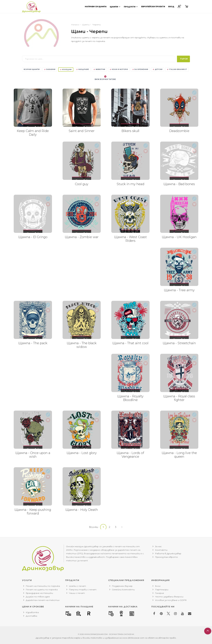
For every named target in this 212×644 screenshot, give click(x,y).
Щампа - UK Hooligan (179, 237)
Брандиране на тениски (39, 593)
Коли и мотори (119, 69)
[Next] (122, 527)
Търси (184, 59)
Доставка (31, 616)
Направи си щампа (96, 7)
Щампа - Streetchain (179, 343)
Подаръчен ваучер (122, 586)
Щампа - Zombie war (82, 237)
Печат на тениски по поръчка (43, 586)
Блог (158, 586)
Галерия (159, 593)
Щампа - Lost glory (82, 453)
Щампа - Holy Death (82, 510)
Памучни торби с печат (83, 590)
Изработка (32, 612)
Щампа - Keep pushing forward (33, 512)
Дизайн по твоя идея (38, 597)
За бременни (140, 69)
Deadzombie (179, 131)
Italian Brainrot (177, 69)
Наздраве (83, 69)
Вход (171, 7)
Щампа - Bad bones (179, 184)
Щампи (115, 7)
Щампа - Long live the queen (179, 455)
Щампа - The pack (33, 343)
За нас (158, 546)
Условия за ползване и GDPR (171, 600)
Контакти (161, 550)
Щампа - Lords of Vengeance (130, 455)
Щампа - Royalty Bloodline (130, 398)
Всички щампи (32, 69)
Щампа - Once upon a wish (33, 455)
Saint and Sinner (82, 131)
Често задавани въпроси (169, 597)
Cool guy (82, 184)
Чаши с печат (77, 593)
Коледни (66, 70)
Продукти (131, 7)
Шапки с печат (77, 586)
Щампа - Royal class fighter (179, 398)
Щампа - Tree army (179, 290)
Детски (158, 69)
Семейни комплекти (123, 590)
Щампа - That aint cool (130, 343)
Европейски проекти (153, 7)
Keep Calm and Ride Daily (33, 133)
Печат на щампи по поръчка (42, 590)
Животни (99, 69)
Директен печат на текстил (43, 600)
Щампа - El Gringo (33, 237)
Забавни (50, 69)
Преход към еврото (166, 557)
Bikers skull (130, 131)
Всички (94, 527)
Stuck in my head (130, 184)
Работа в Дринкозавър (168, 553)
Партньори (162, 590)
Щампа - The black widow (82, 345)
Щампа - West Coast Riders (130, 239)
